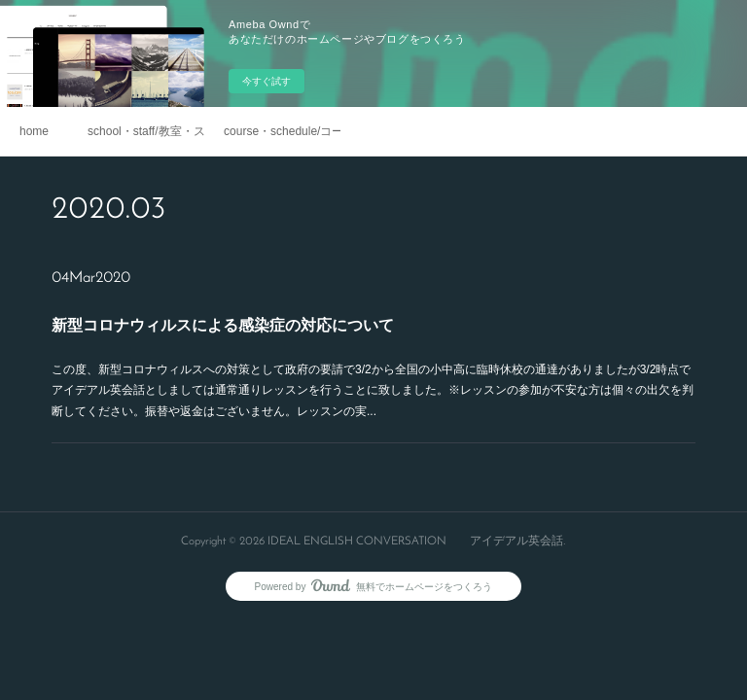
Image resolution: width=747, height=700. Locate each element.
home (34, 131)
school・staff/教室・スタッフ (146, 131)
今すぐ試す (267, 81)
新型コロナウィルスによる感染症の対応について (223, 325)
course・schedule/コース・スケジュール (282, 131)
